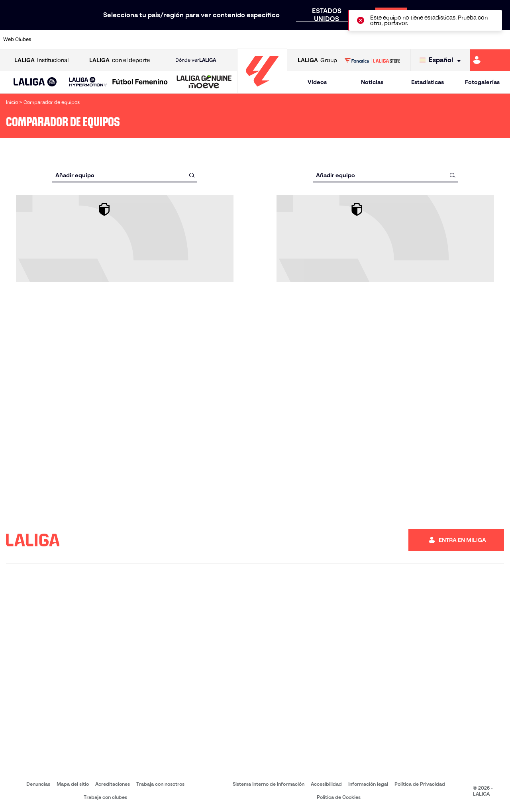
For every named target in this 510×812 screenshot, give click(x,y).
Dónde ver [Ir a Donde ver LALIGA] (196, 60)
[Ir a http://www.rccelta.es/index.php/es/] (287, 39)
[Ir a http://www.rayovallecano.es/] (263, 39)
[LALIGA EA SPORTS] (35, 82)
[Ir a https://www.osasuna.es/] (96, 39)
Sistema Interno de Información (269, 784)
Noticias (372, 82)
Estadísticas (428, 82)
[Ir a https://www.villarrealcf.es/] (501, 39)
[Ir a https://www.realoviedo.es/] (406, 39)
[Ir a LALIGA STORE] (372, 60)
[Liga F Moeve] (140, 82)
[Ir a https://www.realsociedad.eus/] (430, 39)
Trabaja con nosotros (160, 784)
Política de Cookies (339, 797)
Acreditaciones (113, 784)
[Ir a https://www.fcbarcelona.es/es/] (168, 39)
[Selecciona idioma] (442, 60)
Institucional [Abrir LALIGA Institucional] (41, 60)
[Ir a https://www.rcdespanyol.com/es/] (310, 39)
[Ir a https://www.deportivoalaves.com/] (120, 39)
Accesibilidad (326, 784)
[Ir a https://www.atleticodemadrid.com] (73, 39)
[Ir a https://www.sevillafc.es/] (453, 39)
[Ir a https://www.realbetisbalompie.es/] (358, 39)
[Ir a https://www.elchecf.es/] (144, 39)
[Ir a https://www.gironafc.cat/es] (216, 39)
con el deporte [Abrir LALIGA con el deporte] (120, 60)
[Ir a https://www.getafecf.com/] (192, 39)
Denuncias (38, 784)
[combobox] (125, 175)
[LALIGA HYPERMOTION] (88, 82)
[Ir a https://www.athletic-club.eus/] (49, 39)
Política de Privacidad (420, 784)
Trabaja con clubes (105, 797)
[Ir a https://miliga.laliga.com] (490, 60)
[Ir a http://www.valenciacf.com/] (477, 39)
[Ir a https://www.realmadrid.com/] (382, 39)
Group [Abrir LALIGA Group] (317, 60)
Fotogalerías (482, 82)
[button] (35, 82)
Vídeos (317, 82)
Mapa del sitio (73, 784)
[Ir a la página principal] (262, 90)
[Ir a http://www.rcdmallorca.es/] (334, 39)
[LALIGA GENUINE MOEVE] (204, 82)
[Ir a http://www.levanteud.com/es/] (239, 39)
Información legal (368, 784)
